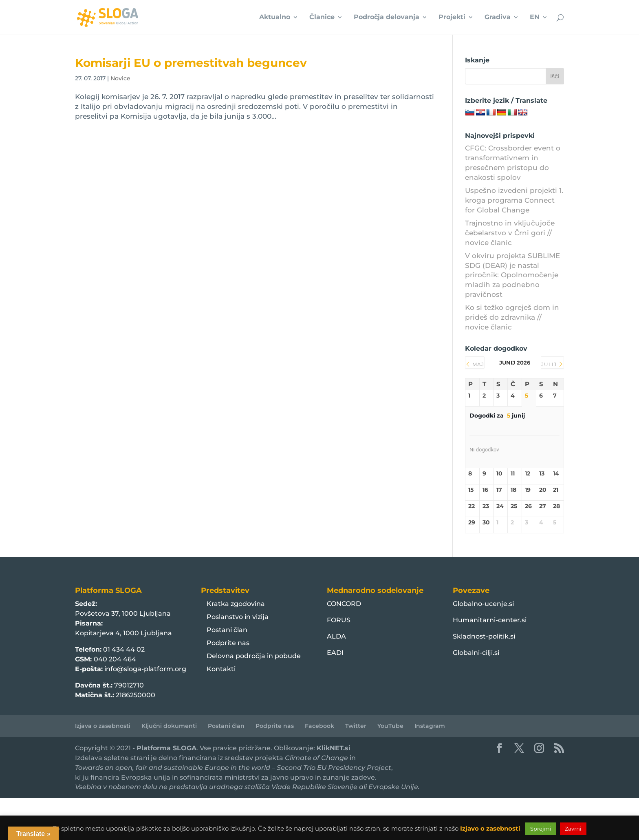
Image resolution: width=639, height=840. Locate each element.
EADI (335, 653)
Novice (120, 78)
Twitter (356, 726)
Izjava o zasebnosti (103, 726)
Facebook (319, 726)
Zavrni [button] (573, 829)
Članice (322, 18)
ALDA (336, 636)
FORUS (339, 620)
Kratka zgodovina (236, 604)
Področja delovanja (387, 18)
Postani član (227, 630)
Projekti (452, 18)
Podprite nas (228, 643)
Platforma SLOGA (166, 748)
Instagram (430, 726)
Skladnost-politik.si (484, 636)
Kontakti (221, 669)
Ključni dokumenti (169, 726)
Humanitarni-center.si (490, 620)
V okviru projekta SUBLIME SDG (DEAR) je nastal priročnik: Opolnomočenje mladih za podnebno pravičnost (512, 275)
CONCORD (344, 604)
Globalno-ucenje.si (483, 604)
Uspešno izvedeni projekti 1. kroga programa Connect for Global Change (514, 200)
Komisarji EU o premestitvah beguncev (191, 63)
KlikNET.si (334, 748)
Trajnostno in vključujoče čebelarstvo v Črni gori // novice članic (510, 233)
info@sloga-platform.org (145, 669)
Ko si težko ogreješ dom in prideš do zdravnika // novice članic (512, 317)
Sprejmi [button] (541, 829)
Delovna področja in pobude (254, 656)
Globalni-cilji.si (476, 653)
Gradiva (498, 18)
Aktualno (275, 18)
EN (535, 18)
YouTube (390, 726)
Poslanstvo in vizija (238, 617)
